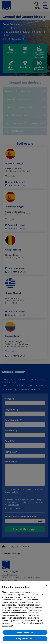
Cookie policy (8, 626)
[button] (47, 586)
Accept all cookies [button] (25, 632)
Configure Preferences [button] (25, 639)
